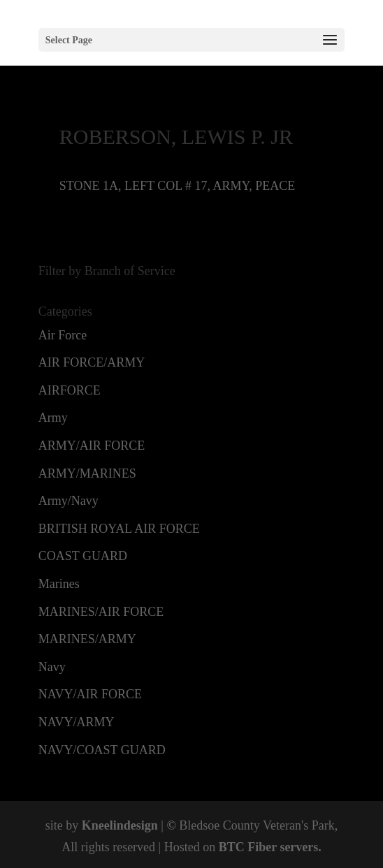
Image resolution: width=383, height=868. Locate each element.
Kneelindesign (120, 825)
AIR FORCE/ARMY (92, 362)
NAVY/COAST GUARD (102, 750)
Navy (52, 667)
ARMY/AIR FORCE (92, 446)
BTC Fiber (248, 847)
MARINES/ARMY (87, 639)
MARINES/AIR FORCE (101, 612)
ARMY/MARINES (87, 473)
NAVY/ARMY (77, 722)
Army (53, 418)
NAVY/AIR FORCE (90, 694)
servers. (299, 847)
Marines (59, 584)
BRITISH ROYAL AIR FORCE (119, 529)
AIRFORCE (70, 390)
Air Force (63, 335)
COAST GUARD (83, 556)
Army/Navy (68, 501)
